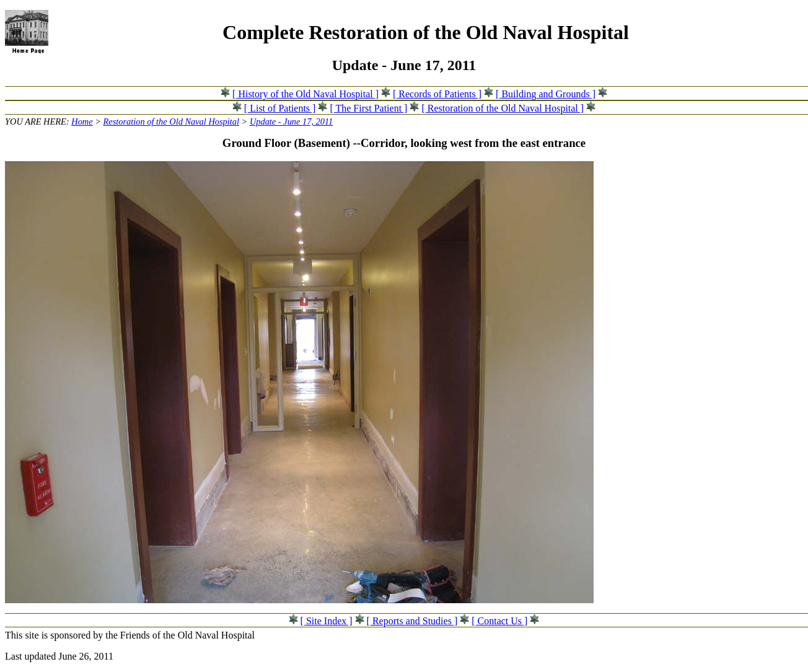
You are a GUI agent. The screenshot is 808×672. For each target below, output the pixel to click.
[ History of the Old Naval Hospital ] (305, 94)
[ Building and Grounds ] (546, 94)
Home (82, 122)
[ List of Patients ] (280, 108)
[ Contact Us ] (499, 621)
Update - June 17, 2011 (291, 122)
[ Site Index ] (327, 621)
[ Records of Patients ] (437, 94)
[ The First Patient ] (368, 108)
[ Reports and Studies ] (412, 621)
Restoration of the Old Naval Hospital (171, 122)
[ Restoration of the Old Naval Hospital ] (503, 108)
